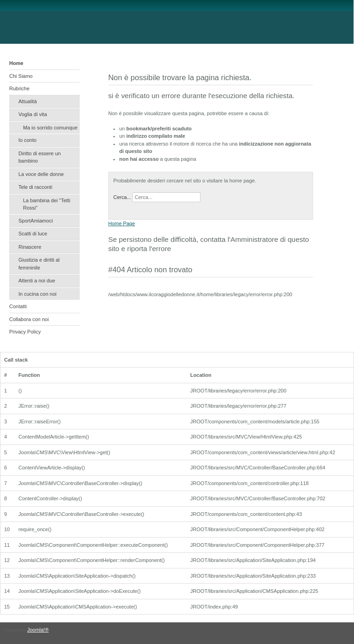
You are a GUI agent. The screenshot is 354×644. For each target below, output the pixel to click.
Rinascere (30, 247)
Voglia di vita (33, 114)
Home (16, 63)
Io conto (27, 140)
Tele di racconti (35, 187)
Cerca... (122, 197)
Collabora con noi (29, 319)
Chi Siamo (21, 76)
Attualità (28, 101)
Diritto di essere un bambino (40, 157)
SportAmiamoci (36, 221)
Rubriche (19, 88)
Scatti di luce (33, 234)
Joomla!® (38, 630)
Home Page (122, 223)
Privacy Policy (25, 332)
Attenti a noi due (37, 281)
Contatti (18, 306)
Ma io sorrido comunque (50, 128)
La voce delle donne (41, 174)
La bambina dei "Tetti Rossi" (47, 204)
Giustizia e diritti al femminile (39, 264)
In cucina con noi (38, 294)
